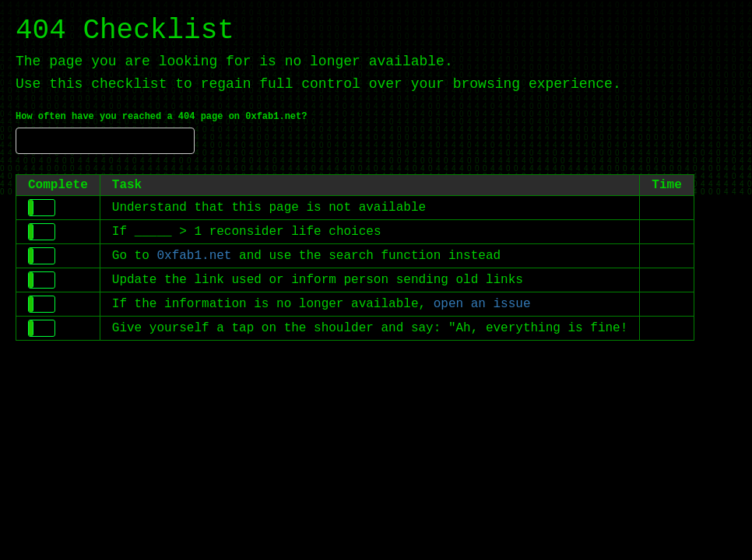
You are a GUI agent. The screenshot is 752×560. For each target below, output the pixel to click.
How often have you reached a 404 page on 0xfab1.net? (161, 117)
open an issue (482, 304)
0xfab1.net (194, 256)
